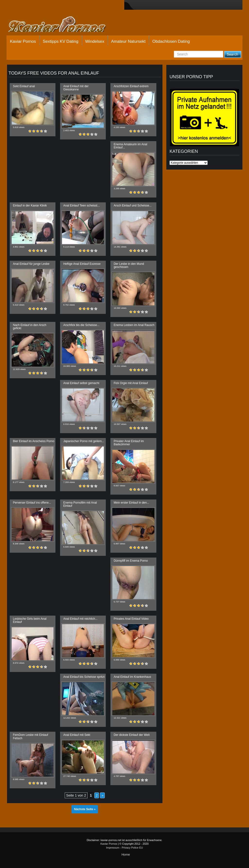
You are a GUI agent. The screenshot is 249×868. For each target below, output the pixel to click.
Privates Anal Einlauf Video (131, 619)
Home (126, 855)
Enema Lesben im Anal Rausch (134, 325)
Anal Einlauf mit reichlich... (80, 619)
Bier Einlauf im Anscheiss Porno (34, 441)
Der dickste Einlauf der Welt (132, 735)
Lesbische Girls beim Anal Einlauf (30, 620)
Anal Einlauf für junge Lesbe (31, 264)
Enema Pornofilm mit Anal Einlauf (80, 504)
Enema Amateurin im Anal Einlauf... (130, 146)
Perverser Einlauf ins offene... (32, 503)
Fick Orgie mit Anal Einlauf (131, 383)
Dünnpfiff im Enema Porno (131, 561)
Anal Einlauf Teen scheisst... (81, 206)
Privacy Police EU (132, 848)
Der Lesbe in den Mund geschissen (129, 265)
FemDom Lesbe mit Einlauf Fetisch (31, 736)
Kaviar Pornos (23, 41)
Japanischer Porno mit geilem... (84, 441)
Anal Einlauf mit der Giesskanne (76, 88)
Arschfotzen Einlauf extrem (131, 86)
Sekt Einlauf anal (24, 86)
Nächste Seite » (85, 809)
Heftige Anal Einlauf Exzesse (82, 264)
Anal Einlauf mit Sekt (77, 735)
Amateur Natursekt (128, 41)
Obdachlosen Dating (171, 41)
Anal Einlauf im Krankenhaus (132, 677)
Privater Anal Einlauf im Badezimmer (129, 443)
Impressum (113, 848)
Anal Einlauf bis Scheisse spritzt (84, 677)
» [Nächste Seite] (102, 795)
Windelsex (95, 41)
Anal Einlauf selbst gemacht (81, 383)
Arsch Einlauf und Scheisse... (133, 206)
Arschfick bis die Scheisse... (81, 325)
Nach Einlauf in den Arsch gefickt (30, 327)
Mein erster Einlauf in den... (131, 503)
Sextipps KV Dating (61, 41)
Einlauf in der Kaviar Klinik (30, 206)
